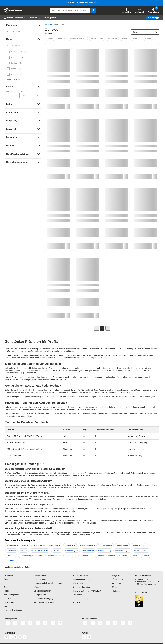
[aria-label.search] (94, 10)
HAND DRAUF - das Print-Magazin (87, 591)
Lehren (135, 556)
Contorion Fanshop (81, 599)
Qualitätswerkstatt (80, 595)
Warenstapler (153, 10)
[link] (23, 25)
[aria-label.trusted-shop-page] (139, 601)
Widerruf (37, 587)
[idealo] (84, 638)
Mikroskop (57, 551)
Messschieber (55, 545)
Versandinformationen (42, 591)
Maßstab (100, 556)
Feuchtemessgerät (123, 551)
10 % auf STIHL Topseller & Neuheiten (82, 3)
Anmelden (127, 10)
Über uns (8, 579)
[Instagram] (118, 587)
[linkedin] (116, 591)
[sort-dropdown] (145, 32)
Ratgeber (77, 602)
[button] (127, 10)
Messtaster (11, 556)
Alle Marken (78, 583)
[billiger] (89, 638)
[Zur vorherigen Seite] (96, 328)
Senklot (41, 556)
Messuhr (24, 551)
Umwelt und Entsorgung (43, 599)
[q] (70, 10)
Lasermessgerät (72, 551)
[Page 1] (102, 328)
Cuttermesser (40, 545)
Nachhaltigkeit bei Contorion (45, 602)
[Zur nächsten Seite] (108, 328)
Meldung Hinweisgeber (13, 610)
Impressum (8, 599)
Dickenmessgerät (27, 556)
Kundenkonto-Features (82, 579)
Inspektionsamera (141, 551)
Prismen (111, 556)
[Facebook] (118, 579)
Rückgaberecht (40, 595)
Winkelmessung (104, 551)
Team (6, 587)
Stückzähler (11, 561)
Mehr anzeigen (13, 80)
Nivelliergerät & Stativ (40, 551)
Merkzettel (139, 10)
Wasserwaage (12, 545)
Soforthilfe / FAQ (40, 579)
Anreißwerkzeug (139, 545)
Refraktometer (88, 551)
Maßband (26, 545)
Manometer (11, 551)
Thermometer (107, 545)
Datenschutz (9, 602)
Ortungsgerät (70, 545)
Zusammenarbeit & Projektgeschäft (48, 583)
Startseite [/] (49, 25)
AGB (6, 606)
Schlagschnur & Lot (85, 556)
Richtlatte (145, 556)
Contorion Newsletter (82, 587)
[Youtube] (117, 583)
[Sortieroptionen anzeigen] (156, 32)
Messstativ (123, 556)
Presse (7, 591)
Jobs (6, 583)
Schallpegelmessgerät (88, 545)
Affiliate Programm (11, 595)
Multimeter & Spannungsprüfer (60, 556)
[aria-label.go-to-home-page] (13, 12)
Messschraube (122, 545)
